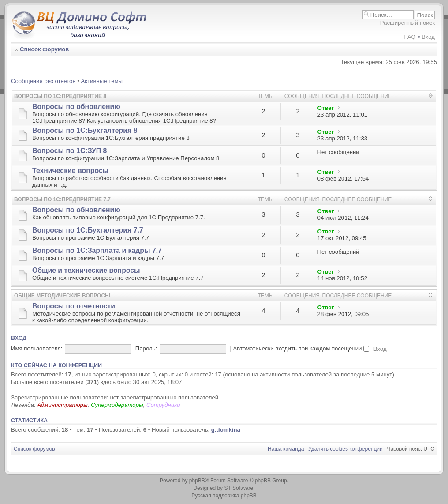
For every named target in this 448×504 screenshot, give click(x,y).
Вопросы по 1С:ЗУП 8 (69, 151)
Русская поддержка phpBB (224, 496)
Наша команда (286, 449)
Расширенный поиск (407, 23)
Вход (428, 37)
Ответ (326, 108)
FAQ (410, 37)
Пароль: (146, 348)
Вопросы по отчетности (74, 306)
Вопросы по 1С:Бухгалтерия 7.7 (88, 230)
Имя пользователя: (37, 348)
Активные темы (102, 81)
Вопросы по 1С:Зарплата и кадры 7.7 (97, 250)
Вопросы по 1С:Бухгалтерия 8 (85, 130)
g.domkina (226, 430)
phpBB (197, 481)
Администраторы (62, 405)
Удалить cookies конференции (345, 449)
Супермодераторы (117, 405)
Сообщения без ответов (43, 81)
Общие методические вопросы (62, 296)
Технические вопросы (70, 171)
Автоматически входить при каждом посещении (301, 348)
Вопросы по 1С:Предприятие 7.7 (62, 199)
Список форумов (44, 49)
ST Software (239, 488)
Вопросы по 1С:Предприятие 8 (60, 96)
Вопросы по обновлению (76, 107)
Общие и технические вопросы (86, 270)
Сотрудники (163, 405)
